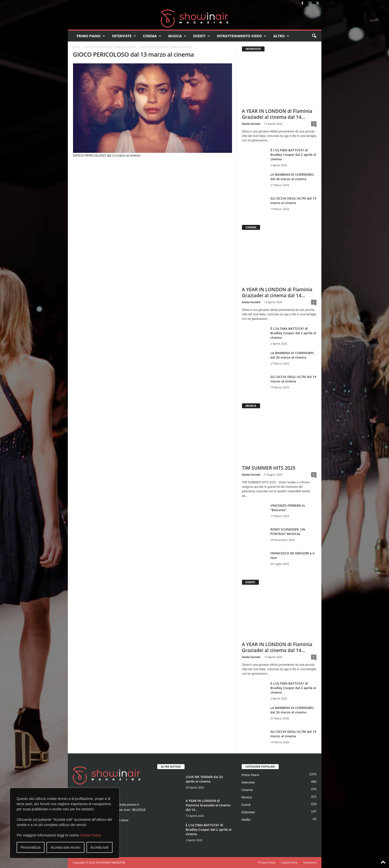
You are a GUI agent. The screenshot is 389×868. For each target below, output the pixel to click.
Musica (177, 36)
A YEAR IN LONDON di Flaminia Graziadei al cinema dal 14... (277, 114)
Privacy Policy (267, 862)
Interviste (124, 36)
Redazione (310, 862)
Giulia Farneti (251, 124)
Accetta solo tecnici (66, 847)
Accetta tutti (99, 847)
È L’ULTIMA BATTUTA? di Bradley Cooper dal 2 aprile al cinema (293, 155)
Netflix (246, 820)
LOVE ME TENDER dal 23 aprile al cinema (204, 779)
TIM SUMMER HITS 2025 (269, 468)
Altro (281, 36)
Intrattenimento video (242, 36)
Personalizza (31, 847)
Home (77, 47)
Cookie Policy (90, 835)
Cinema (152, 36)
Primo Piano (91, 36)
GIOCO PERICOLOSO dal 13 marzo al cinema (110, 47)
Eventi (202, 36)
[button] (314, 36)
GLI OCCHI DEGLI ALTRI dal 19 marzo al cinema (293, 201)
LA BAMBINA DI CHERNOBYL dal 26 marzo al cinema (292, 177)
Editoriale (248, 812)
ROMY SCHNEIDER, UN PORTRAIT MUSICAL (288, 532)
